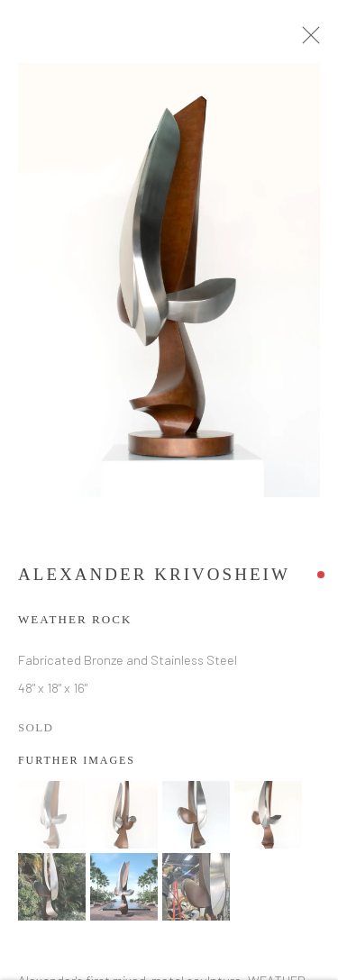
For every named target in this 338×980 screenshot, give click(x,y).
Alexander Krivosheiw (154, 579)
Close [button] (315, 41)
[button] (52, 819)
